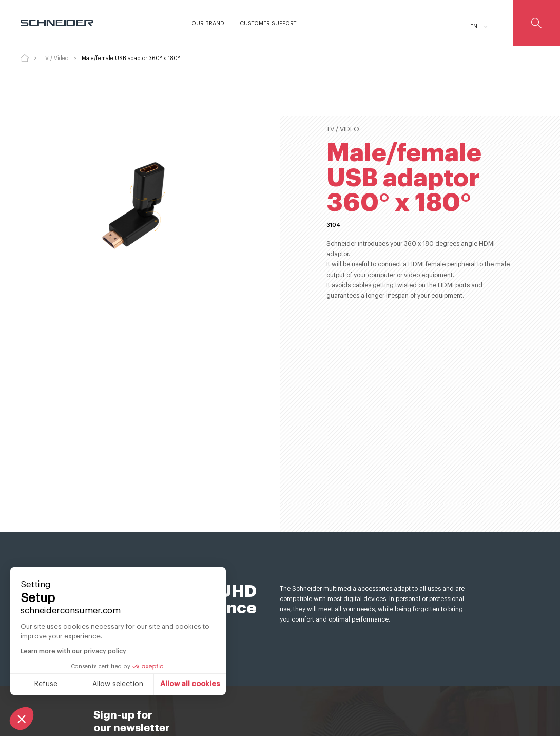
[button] (22, 719)
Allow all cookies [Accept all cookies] (190, 684)
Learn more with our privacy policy (73, 651)
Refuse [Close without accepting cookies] (46, 684)
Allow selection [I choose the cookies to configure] (118, 684)
